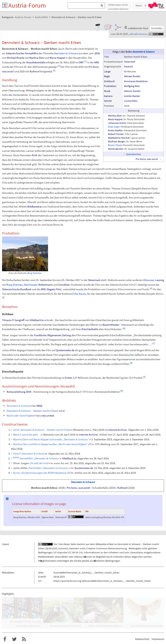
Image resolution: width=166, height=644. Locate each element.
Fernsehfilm (31, 53)
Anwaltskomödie (36, 62)
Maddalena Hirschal (119, 138)
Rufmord (35, 71)
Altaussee (149, 280)
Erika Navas (79, 294)
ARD (97, 62)
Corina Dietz (131, 101)
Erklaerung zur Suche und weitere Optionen (118, 6)
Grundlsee (64, 285)
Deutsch (129, 66)
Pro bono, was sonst (147, 159)
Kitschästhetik (90, 329)
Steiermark (94, 280)
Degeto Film (54, 289)
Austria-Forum (27, 5)
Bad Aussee (31, 285)
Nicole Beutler (116, 149)
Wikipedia (101, 544)
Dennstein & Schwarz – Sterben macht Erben (32, 411)
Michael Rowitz (132, 76)
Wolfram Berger (117, 141)
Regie (107, 76)
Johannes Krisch (117, 123)
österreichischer (15, 53)
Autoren (63, 548)
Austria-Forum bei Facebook (5, 639)
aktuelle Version (138, 34)
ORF (81, 62)
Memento (79, 430)
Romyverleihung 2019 (19, 392)
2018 (97, 53)
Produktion (110, 86)
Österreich (130, 62)
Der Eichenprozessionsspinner (147, 626)
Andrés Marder (132, 96)
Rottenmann (45, 285)
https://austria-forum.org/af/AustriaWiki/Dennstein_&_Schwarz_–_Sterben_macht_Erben (102, 581)
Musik (107, 91)
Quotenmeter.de (65, 350)
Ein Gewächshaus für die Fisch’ (65, 626)
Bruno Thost (115, 145)
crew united (47, 416)
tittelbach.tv (37, 320)
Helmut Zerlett (132, 91)
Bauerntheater (111, 325)
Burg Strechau (35, 273)
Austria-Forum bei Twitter (14, 639)
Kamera (108, 96)
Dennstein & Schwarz (144, 52)
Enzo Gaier (114, 127)
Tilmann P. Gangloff (13, 320)
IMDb (39, 406)
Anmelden (157, 28)
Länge (107, 71)
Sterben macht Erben (44, 488)
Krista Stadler (115, 130)
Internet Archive (117, 430)
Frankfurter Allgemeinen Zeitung (52, 335)
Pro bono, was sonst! (79, 488)
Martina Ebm (115, 116)
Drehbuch (109, 81)
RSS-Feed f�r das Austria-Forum (24, 639)
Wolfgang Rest (132, 86)
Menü (139, 5)
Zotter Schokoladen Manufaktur (105, 626)
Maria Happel (115, 119)
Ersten (69, 378)
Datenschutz (142, 639)
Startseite (5, 6)
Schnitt (108, 101)
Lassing (160, 280)
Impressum (158, 639)
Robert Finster (116, 134)
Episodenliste (134, 154)
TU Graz (156, 5)
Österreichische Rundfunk (17, 289)
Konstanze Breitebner (136, 81)
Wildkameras (35, 207)
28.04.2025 (52, 548)
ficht (35, 155)
